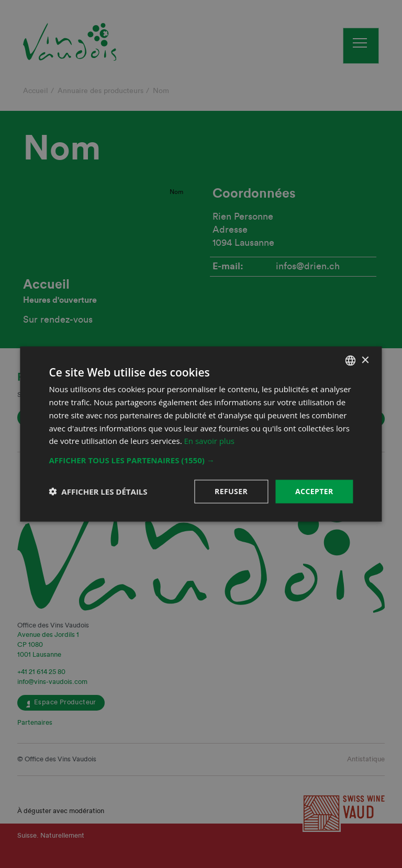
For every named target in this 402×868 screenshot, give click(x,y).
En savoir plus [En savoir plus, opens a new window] (210, 441)
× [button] (365, 360)
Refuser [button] (231, 491)
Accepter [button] (314, 491)
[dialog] (201, 434)
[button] (201, 460)
